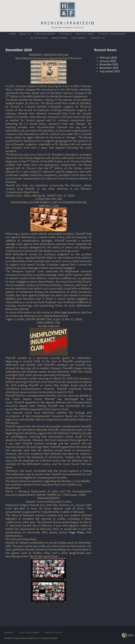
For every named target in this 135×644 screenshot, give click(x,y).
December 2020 (19, 50)
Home (13, 34)
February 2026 (108, 57)
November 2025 (109, 68)
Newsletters (60, 38)
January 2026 (108, 61)
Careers (9, 632)
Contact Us (98, 38)
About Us (25, 34)
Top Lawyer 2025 (110, 71)
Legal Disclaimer (29, 632)
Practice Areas (85, 34)
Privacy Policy (54, 632)
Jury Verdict (79, 38)
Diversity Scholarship (112, 34)
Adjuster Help (39, 38)
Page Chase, (77, 532)
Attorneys (66, 34)
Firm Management (45, 34)
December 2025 (109, 64)
